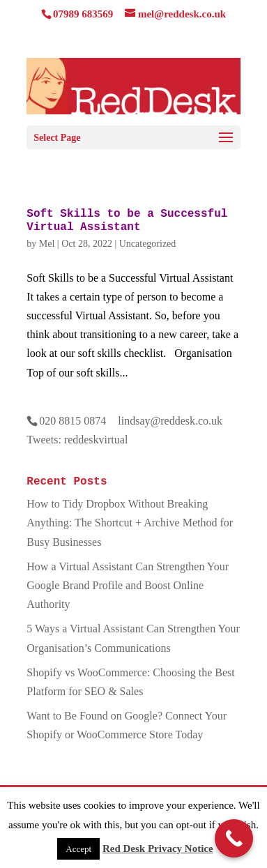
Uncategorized (148, 244)
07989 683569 (83, 14)
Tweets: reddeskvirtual (77, 440)
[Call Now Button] (234, 838)
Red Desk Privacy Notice (158, 848)
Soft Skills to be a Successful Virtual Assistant (127, 221)
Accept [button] (78, 849)
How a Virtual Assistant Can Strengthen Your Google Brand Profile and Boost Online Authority (128, 585)
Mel (47, 244)
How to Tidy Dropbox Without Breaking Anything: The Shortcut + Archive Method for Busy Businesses (130, 523)
